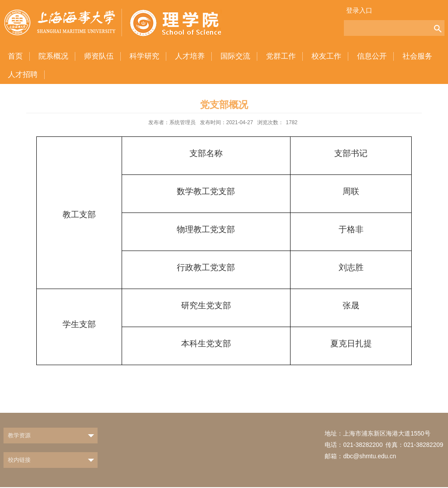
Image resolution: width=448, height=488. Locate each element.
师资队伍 (99, 56)
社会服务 (417, 56)
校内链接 (19, 460)
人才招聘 (23, 75)
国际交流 (235, 56)
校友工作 (326, 56)
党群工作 (281, 56)
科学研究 (144, 56)
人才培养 (190, 56)
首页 (15, 56)
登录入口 (359, 10)
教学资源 (19, 435)
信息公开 (372, 56)
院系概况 (53, 56)
